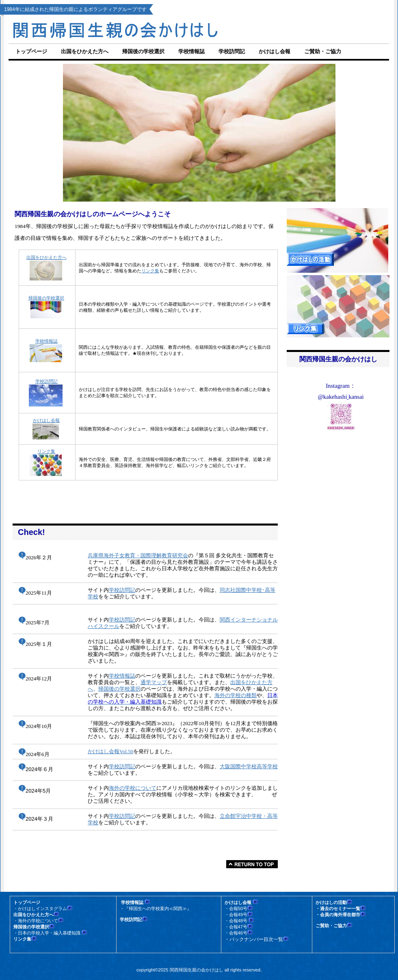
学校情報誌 (122, 676)
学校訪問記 (47, 381)
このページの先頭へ (252, 864)
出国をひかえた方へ (47, 257)
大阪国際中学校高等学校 (249, 766)
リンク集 (150, 271)
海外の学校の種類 (236, 695)
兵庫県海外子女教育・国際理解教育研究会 (138, 555)
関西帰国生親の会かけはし (146, 29)
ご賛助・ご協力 (323, 51)
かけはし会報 (46, 420)
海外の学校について (133, 788)
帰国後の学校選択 (46, 298)
